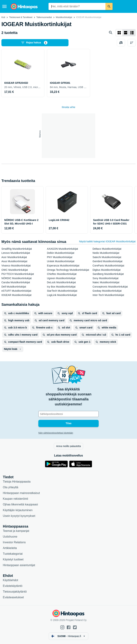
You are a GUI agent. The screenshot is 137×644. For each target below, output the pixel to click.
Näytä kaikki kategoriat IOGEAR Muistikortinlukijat (107, 241)
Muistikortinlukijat (64, 17)
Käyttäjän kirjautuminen (18, 510)
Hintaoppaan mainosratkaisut (21, 493)
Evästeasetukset (13, 597)
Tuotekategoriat (13, 554)
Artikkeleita (10, 548)
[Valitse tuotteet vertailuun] (121, 43)
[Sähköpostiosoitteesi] (68, 414)
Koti (3, 17)
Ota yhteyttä (11, 487)
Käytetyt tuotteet (13, 559)
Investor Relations (14, 542)
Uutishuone (10, 537)
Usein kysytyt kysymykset (19, 516)
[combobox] (77, 6)
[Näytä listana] (126, 33)
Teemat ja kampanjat (16, 531)
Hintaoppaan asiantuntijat (19, 565)
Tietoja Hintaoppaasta (17, 482)
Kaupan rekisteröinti (15, 499)
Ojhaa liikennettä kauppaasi (20, 504)
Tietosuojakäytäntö (15, 592)
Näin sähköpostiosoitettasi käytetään (56, 433)
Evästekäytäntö (13, 586)
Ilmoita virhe (68, 107)
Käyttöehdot (10, 580)
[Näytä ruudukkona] (119, 33)
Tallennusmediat (44, 17)
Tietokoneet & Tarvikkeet (21, 17)
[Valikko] (4, 6)
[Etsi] (109, 6)
